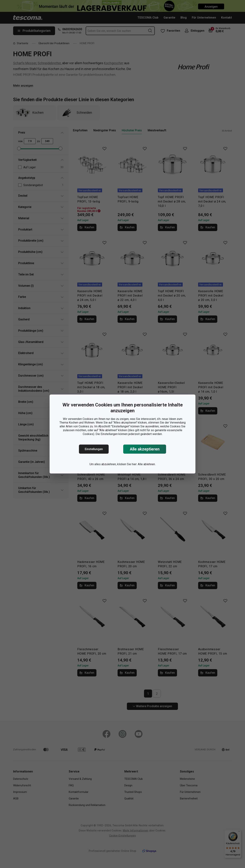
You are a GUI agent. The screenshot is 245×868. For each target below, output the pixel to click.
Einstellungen (94, 449)
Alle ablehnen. (147, 464)
